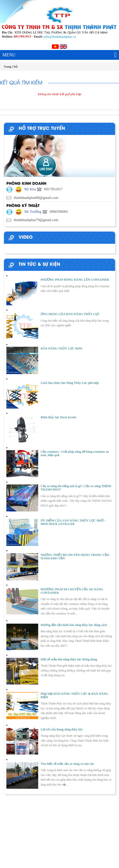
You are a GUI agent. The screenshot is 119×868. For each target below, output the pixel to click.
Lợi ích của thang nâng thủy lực (62, 729)
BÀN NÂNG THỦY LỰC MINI (61, 348)
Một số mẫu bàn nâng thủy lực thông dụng (69, 659)
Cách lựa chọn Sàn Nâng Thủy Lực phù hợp (70, 383)
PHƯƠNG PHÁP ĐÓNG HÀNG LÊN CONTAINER (75, 280)
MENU (59, 55)
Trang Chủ (11, 66)
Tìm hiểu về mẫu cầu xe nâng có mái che (67, 764)
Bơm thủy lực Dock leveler (59, 417)
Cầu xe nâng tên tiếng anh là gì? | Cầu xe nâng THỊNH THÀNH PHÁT (76, 488)
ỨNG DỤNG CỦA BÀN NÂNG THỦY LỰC (70, 314)
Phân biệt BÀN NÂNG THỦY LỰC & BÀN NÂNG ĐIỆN (74, 695)
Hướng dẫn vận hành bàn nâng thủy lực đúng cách (74, 625)
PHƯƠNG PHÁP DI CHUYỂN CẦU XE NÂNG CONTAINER (72, 591)
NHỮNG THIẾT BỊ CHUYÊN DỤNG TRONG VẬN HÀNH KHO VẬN (75, 557)
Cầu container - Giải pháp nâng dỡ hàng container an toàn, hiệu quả (75, 453)
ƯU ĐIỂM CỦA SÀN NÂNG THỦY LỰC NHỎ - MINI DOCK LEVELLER (73, 522)
